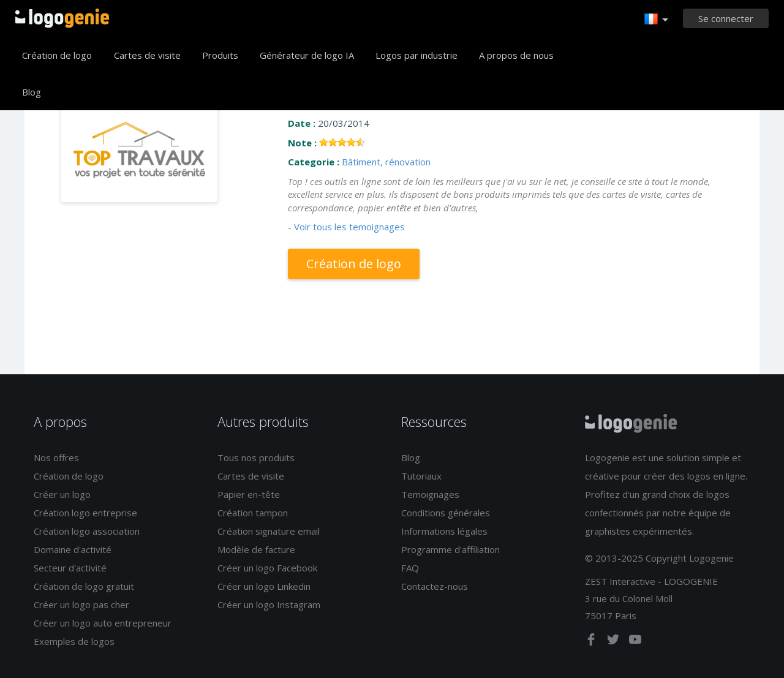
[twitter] (614, 642)
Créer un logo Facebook (267, 568)
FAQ (410, 568)
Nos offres (56, 458)
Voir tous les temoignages (349, 227)
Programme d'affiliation (450, 549)
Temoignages (430, 494)
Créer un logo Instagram (269, 605)
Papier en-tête (249, 494)
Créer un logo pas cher (81, 605)
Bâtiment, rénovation (386, 162)
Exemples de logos (74, 641)
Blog (32, 92)
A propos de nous (516, 55)
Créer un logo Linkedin (264, 586)
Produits (220, 55)
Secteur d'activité (70, 568)
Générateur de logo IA (307, 55)
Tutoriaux (421, 476)
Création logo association (87, 531)
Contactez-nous (435, 586)
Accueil (62, 18)
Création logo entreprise (85, 513)
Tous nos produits (256, 458)
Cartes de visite (147, 55)
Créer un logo (62, 494)
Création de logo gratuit (84, 586)
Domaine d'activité (73, 549)
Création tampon (253, 513)
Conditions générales (446, 513)
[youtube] (635, 642)
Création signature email (269, 531)
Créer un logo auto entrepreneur (103, 623)
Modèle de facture (256, 549)
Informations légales (444, 531)
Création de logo (57, 55)
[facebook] (592, 642)
